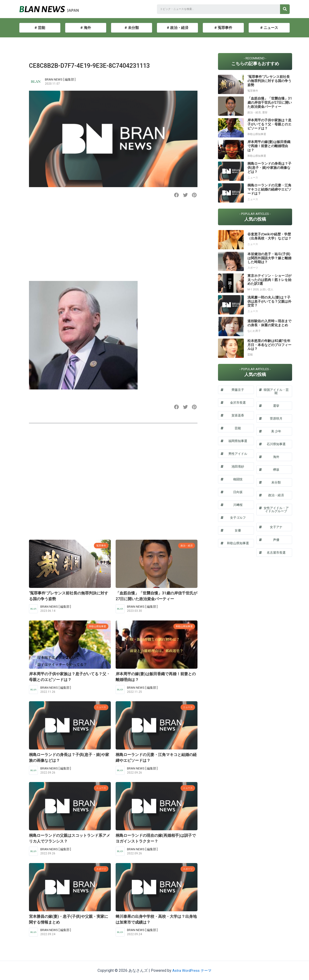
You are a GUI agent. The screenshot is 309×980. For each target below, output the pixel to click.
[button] (176, 195)
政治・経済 (185, 545)
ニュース (100, 707)
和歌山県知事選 (95, 626)
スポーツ (100, 869)
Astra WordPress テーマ (192, 970)
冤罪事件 (100, 545)
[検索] (285, 9)
